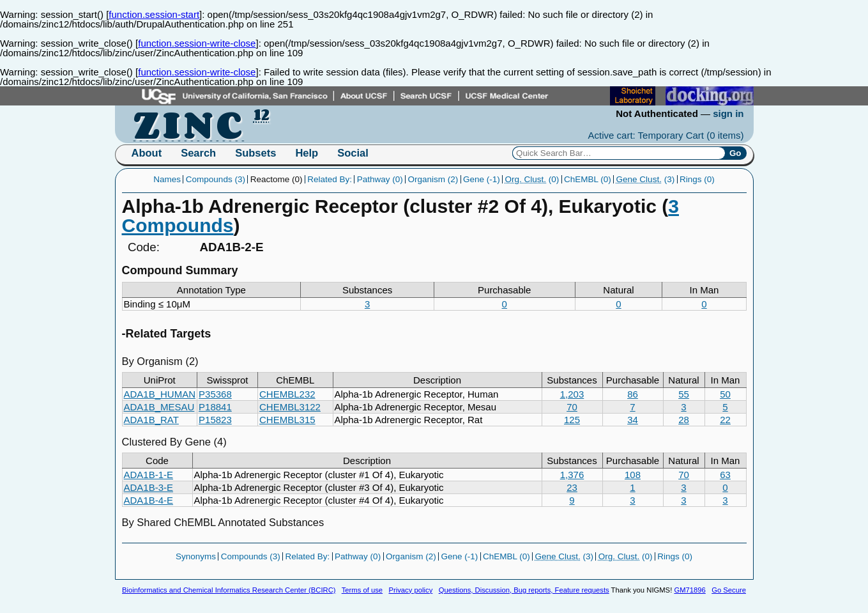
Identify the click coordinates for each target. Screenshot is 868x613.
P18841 (215, 407)
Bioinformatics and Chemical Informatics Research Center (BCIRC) (229, 590)
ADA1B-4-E (149, 500)
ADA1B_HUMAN (160, 394)
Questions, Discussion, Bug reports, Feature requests (524, 590)
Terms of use (362, 590)
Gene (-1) (482, 179)
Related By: (330, 179)
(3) (646, 179)
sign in (728, 113)
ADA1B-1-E (149, 475)
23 (572, 487)
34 (633, 420)
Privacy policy (410, 590)
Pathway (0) (380, 179)
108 (633, 475)
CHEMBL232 (287, 394)
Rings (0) (697, 179)
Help (307, 153)
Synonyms (196, 556)
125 (572, 420)
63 (725, 475)
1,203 (572, 394)
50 (725, 394)
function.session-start (154, 14)
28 (684, 420)
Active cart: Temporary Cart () (666, 135)
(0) (532, 179)
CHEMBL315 (287, 420)
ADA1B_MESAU (159, 407)
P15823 (215, 420)
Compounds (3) (216, 179)
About (147, 153)
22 (725, 420)
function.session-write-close (197, 43)
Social (353, 153)
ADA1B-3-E (149, 487)
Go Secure (729, 590)
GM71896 (689, 590)
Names (167, 179)
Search (198, 153)
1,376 (572, 475)
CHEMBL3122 (290, 407)
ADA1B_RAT (151, 420)
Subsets (255, 153)
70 (572, 407)
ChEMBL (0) (588, 179)
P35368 (215, 394)
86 (633, 394)
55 (684, 394)
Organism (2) (433, 179)
